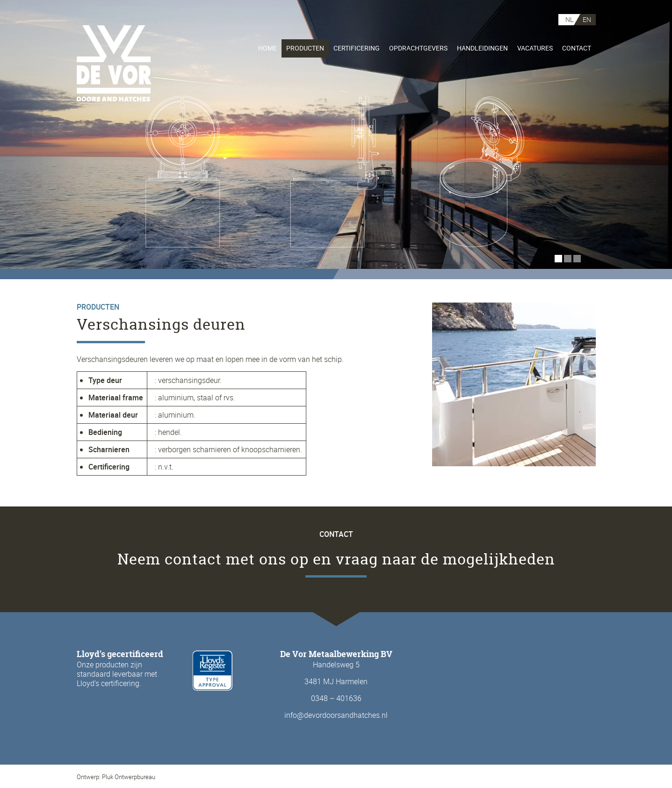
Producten (305, 48)
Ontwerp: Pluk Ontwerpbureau (116, 777)
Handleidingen (482, 48)
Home (267, 48)
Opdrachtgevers (418, 48)
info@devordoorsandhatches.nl (336, 715)
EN (587, 19)
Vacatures (535, 48)
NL (569, 19)
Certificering (357, 48)
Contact (577, 48)
